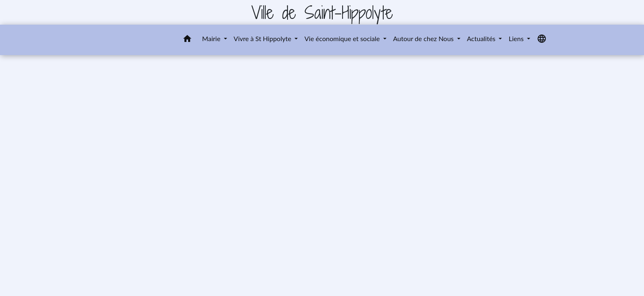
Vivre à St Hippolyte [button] (263, 38)
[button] (187, 40)
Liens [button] (517, 38)
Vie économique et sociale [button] (343, 38)
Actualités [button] (482, 38)
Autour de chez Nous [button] (424, 38)
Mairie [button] (212, 38)
